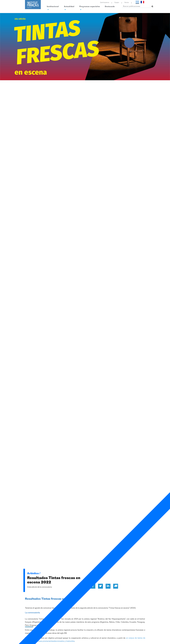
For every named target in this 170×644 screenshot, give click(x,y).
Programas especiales (90, 8)
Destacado (110, 7)
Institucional (53, 8)
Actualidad (69, 8)
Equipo (117, 3)
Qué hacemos (105, 3)
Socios (127, 3)
